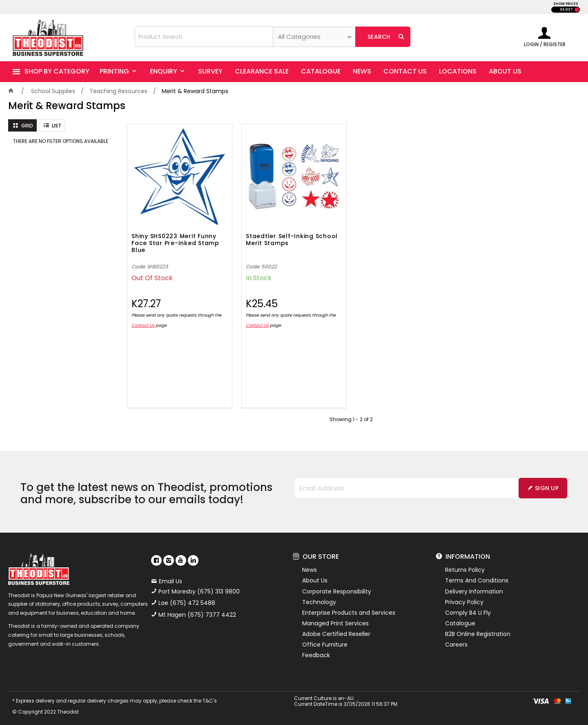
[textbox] (204, 37)
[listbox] (314, 37)
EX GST (567, 10)
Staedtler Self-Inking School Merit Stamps (292, 240)
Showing (351, 419)
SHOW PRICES (566, 4)
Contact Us (143, 325)
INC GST (577, 10)
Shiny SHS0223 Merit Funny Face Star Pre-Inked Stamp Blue (175, 243)
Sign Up (547, 488)
